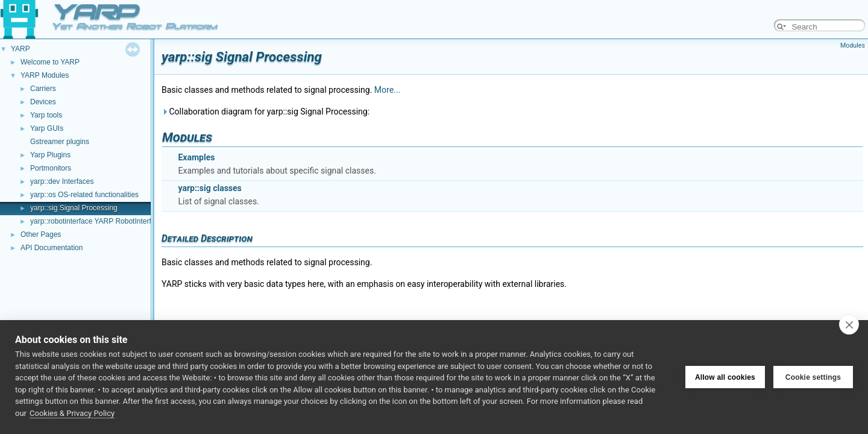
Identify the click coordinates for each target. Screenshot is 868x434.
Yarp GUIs (47, 128)
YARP (20, 49)
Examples (196, 157)
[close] (849, 324)
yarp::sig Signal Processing (74, 208)
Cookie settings (813, 377)
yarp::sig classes (209, 188)
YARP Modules (45, 75)
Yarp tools (46, 115)
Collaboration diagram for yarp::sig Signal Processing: (266, 112)
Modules (853, 46)
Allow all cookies (725, 377)
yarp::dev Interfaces (62, 181)
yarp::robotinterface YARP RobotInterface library (107, 221)
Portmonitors (51, 168)
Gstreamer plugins (60, 142)
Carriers (43, 89)
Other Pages (41, 234)
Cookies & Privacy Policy (72, 413)
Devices (43, 102)
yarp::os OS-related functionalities (84, 195)
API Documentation (52, 248)
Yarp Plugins (50, 155)
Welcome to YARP (50, 62)
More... (387, 90)
